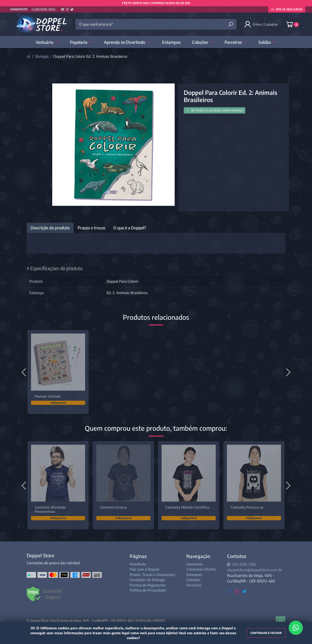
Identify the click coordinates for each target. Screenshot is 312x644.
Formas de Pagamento (148, 585)
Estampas (171, 42)
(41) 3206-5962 (43, 9)
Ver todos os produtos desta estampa (215, 110)
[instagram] (237, 591)
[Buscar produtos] (231, 24)
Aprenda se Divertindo (127, 42)
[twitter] (244, 591)
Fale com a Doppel (144, 569)
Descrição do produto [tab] (50, 228)
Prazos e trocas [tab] (92, 228)
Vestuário (47, 42)
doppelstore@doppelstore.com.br (255, 570)
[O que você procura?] (156, 24)
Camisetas (194, 564)
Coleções (203, 42)
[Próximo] (288, 372)
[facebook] (230, 591)
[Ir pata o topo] (281, 621)
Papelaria (81, 42)
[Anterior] (24, 372)
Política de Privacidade (148, 590)
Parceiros (236, 42)
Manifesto (19, 9)
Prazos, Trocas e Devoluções (152, 575)
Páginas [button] (138, 556)
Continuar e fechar (266, 633)
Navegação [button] (198, 556)
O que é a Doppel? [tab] (130, 228)
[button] (261, 24)
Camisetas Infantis (201, 569)
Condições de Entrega (147, 580)
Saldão (267, 42)
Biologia (42, 56)
